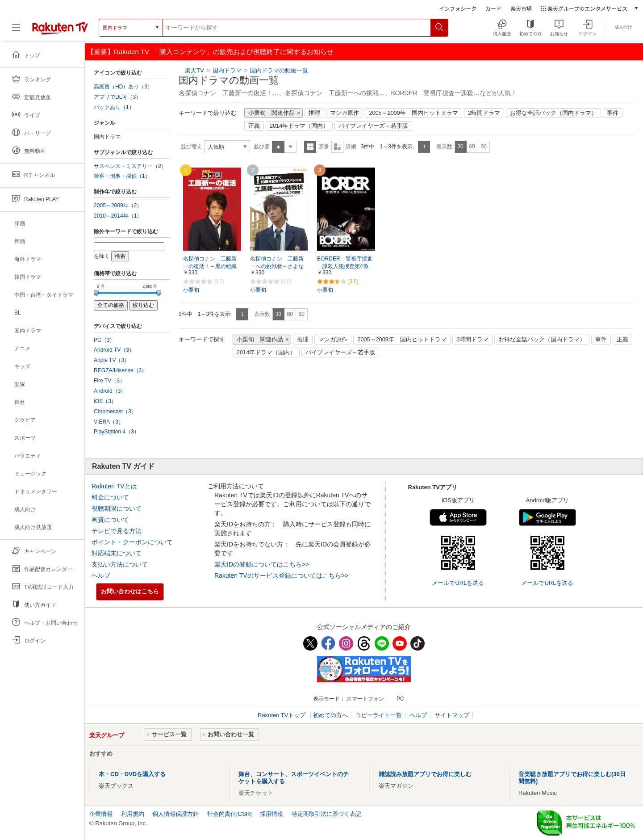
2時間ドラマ (484, 113)
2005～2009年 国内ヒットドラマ (413, 113)
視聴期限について (117, 508)
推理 (314, 113)
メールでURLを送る (458, 583)
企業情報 (101, 814)
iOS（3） (105, 401)
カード (493, 8)
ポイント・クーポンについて (132, 542)
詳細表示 (337, 147)
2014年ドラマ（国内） (299, 126)
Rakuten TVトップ (282, 715)
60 (472, 147)
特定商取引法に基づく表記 (326, 814)
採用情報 (271, 814)
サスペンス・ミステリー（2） (130, 166)
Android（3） (110, 391)
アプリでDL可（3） (117, 97)
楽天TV (194, 70)
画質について (110, 520)
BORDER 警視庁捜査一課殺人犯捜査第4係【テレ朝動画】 (345, 266)
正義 (254, 126)
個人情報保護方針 (175, 814)
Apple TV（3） (112, 360)
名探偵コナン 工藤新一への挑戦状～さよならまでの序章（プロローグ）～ (277, 267)
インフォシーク (458, 8)
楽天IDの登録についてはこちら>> (262, 564)
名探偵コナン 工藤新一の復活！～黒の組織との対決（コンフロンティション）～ (210, 267)
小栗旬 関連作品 (271, 113)
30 (460, 147)
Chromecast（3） (115, 412)
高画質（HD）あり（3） (123, 87)
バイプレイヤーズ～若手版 (373, 126)
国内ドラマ (228, 70)
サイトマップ (452, 715)
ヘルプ (101, 575)
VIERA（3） (109, 422)
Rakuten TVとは (114, 486)
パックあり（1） (114, 107)
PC (400, 699)
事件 (613, 113)
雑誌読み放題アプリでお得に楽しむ (425, 774)
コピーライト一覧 (379, 715)
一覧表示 (310, 147)
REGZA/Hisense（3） (120, 370)
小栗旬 (191, 290)
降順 (290, 147)
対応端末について (117, 553)
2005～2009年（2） (118, 206)
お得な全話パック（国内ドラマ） (553, 113)
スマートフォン (365, 699)
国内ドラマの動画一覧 (279, 70)
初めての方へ (330, 715)
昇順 (278, 147)
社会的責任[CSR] (230, 814)
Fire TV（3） (109, 381)
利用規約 (133, 814)
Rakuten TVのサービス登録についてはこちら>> (281, 575)
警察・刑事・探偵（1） (122, 176)
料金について (110, 497)
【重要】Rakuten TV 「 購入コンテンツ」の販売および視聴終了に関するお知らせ (210, 52)
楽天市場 (521, 8)
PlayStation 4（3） (117, 432)
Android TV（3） (114, 350)
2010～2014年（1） (118, 216)
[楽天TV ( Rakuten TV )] (60, 28)
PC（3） (104, 340)
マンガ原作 (344, 113)
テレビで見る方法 (117, 531)
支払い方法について (120, 564)
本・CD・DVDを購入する (132, 774)
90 (483, 147)
